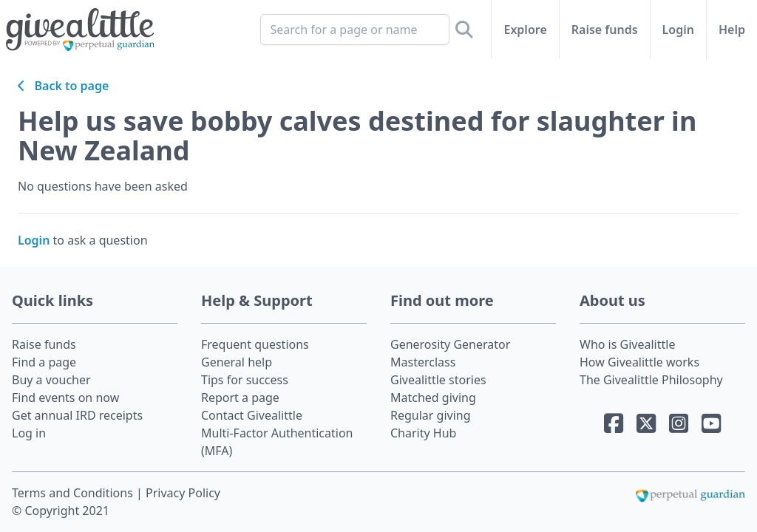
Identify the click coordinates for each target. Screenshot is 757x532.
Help (732, 30)
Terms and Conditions (74, 493)
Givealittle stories (438, 380)
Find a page (44, 362)
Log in (29, 433)
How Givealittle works (639, 362)
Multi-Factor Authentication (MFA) (277, 442)
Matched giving (433, 398)
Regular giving (431, 415)
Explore (525, 30)
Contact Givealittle (252, 415)
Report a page (240, 398)
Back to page (63, 86)
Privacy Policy (183, 493)
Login (678, 30)
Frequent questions (255, 344)
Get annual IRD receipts (77, 415)
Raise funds (605, 30)
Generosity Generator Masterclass (450, 353)
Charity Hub (423, 433)
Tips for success (245, 380)
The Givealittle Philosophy (651, 380)
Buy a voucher (51, 380)
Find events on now (65, 398)
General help (237, 362)
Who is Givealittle (627, 344)
